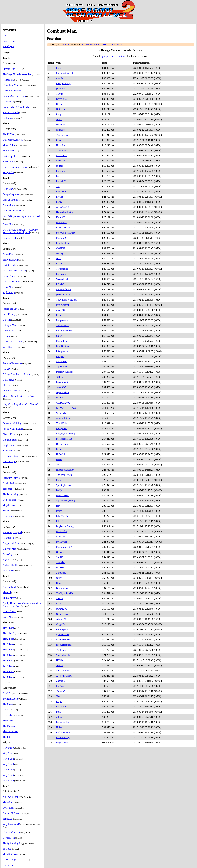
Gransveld (61, 161)
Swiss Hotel (9, 808)
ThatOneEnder (63, 135)
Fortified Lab (9, 265)
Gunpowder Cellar (12, 282)
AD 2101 (7, 369)
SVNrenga (61, 150)
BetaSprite (61, 707)
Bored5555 (61, 99)
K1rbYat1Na (62, 516)
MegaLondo (9, 505)
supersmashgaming (65, 501)
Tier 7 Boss (8, 666)
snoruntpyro (62, 629)
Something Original (12, 532)
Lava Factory (9, 314)
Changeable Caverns (13, 342)
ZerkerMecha (63, 325)
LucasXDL (61, 181)
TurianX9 (61, 691)
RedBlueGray (63, 737)
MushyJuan (62, 542)
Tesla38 (60, 465)
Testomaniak (62, 269)
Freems (60, 197)
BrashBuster (62, 588)
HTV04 (60, 660)
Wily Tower (8, 571)
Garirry (60, 253)
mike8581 (61, 310)
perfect (105, 45)
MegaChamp (62, 341)
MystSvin (61, 125)
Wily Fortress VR (11, 824)
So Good (7, 849)
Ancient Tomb (10, 587)
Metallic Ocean (10, 854)
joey (58, 506)
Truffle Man (9, 151)
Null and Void (9, 865)
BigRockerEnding (65, 526)
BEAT (59, 264)
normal (65, 45)
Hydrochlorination (65, 212)
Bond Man (8, 189)
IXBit (59, 604)
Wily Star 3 (8, 764)
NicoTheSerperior (65, 470)
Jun (58, 186)
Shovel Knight (10, 434)
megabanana (62, 743)
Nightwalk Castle (11, 797)
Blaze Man (8, 287)
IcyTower (61, 686)
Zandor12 (61, 681)
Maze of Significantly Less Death (19, 396)
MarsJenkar (62, 531)
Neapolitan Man (11, 85)
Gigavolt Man (9, 549)
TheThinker (62, 650)
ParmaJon (61, 274)
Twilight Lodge (10, 699)
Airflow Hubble (10, 565)
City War (7, 693)
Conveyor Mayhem (12, 211)
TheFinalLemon (64, 475)
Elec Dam (8, 385)
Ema (58, 176)
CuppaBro (61, 624)
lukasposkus (62, 351)
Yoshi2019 (61, 423)
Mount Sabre (9, 145)
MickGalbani (62, 305)
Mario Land (8, 802)
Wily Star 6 (8, 781)
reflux (59, 717)
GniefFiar (61, 109)
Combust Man (10, 500)
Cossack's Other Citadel (14, 271)
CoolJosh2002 (63, 403)
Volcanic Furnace (11, 391)
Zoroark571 (62, 573)
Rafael (59, 480)
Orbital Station (10, 440)
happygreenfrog (64, 645)
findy (59, 114)
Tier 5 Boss (8, 655)
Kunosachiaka (63, 228)
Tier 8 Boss (8, 671)
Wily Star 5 (8, 775)
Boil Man (7, 118)
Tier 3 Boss (8, 644)
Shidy (59, 336)
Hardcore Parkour (11, 832)
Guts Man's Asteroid (13, 140)
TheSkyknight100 (65, 593)
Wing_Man (62, 413)
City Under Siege (11, 200)
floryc (59, 701)
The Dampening (11, 494)
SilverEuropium (64, 331)
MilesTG (60, 398)
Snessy (59, 598)
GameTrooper (63, 640)
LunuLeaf (61, 171)
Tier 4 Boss (8, 650)
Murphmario (62, 320)
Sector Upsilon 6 (11, 156)
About (6, 36)
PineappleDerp (63, 83)
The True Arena (10, 731)
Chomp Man (9, 516)
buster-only (87, 45)
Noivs (59, 727)
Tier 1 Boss (8, 628)
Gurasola (60, 537)
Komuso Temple (11, 112)
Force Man (8, 224)
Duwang (7, 320)
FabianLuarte (63, 382)
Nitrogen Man (10, 325)
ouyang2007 (62, 609)
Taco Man (8, 489)
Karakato (61, 449)
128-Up (60, 377)
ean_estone (61, 362)
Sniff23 (60, 557)
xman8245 (61, 387)
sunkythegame (63, 732)
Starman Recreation (12, 363)
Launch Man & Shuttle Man (16, 107)
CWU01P (61, 248)
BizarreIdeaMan (64, 439)
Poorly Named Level (13, 429)
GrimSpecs (61, 155)
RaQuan (60, 356)
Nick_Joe (61, 145)
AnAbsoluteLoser (65, 418)
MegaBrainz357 (64, 547)
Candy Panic (9, 483)
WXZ (59, 119)
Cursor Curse (9, 276)
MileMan (61, 568)
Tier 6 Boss (8, 661)
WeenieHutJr (62, 279)
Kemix (59, 315)
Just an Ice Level (11, 309)
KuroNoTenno (63, 346)
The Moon (8, 704)
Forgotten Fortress (12, 478)
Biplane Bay (9, 292)
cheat (119, 45)
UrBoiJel (60, 454)
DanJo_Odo (62, 444)
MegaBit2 (61, 238)
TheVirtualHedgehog (66, 300)
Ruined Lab (8, 254)
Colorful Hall (9, 538)
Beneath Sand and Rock (14, 96)
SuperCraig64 (63, 671)
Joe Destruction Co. (12, 456)
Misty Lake (8, 172)
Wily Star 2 (8, 759)
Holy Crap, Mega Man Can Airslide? (21, 404)
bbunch (60, 166)
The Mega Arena (11, 726)
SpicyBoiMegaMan (66, 233)
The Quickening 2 (11, 843)
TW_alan (61, 562)
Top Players (8, 46)
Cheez (59, 104)
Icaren (59, 511)
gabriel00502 (62, 634)
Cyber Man (8, 102)
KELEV (60, 521)
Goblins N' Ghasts (12, 813)
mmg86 (60, 78)
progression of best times (114, 56)
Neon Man (8, 451)
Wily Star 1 (8, 753)
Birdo (5, 710)
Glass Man (8, 715)
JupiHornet (61, 367)
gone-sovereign (64, 295)
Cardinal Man (9, 611)
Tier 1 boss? (9, 633)
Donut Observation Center (15, 167)
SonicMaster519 (64, 655)
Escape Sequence (11, 194)
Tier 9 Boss (8, 677)
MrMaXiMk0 (63, 495)
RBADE (60, 284)
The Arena (8, 721)
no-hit (97, 45)
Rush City (8, 554)
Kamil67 (60, 217)
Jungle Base (9, 445)
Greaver (60, 552)
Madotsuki (61, 222)
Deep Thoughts (10, 860)
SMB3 (6, 511)
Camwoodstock (64, 289)
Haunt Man (8, 80)
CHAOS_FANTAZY (66, 408)
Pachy (59, 202)
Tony (59, 696)
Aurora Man (9, 205)
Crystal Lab (8, 331)
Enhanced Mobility (12, 423)
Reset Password (10, 41)
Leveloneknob (63, 243)
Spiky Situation (10, 260)
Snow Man (8, 617)
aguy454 (60, 578)
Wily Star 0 (8, 748)
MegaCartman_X (64, 73)
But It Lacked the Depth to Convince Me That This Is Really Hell (21, 231)
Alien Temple (9, 461)
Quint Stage (8, 380)
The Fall (7, 592)
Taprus (59, 94)
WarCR (60, 665)
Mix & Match (9, 598)
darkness (60, 130)
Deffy (59, 490)
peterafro (60, 89)
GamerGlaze (62, 614)
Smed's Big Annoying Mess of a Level (21, 216)
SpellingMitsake (64, 485)
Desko (59, 459)
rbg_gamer (61, 428)
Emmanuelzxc (63, 722)
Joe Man (7, 336)
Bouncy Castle (10, 238)
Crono (59, 583)
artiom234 (61, 619)
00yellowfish (62, 392)
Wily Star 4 (8, 770)
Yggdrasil (7, 560)
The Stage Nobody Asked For (17, 74)
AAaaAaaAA (63, 207)
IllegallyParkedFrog (66, 434)
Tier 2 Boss (8, 639)
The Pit (6, 737)
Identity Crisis (10, 69)
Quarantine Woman (12, 91)
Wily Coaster (9, 347)
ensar (59, 259)
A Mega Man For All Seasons (17, 374)
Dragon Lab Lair (11, 543)
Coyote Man (9, 838)
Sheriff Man (9, 134)
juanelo (60, 140)
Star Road (8, 819)
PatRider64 (62, 192)
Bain (58, 712)
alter (113, 45)
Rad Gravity (9, 162)
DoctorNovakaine (65, 372)
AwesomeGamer (64, 676)
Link (58, 68)
